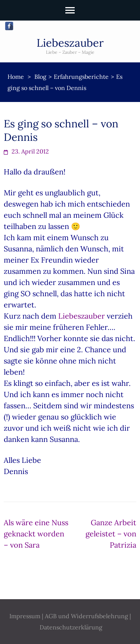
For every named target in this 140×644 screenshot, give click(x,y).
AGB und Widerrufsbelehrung (86, 616)
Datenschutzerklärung (71, 627)
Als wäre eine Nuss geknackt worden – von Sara (36, 534)
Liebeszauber (70, 43)
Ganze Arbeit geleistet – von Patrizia (111, 534)
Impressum (25, 616)
